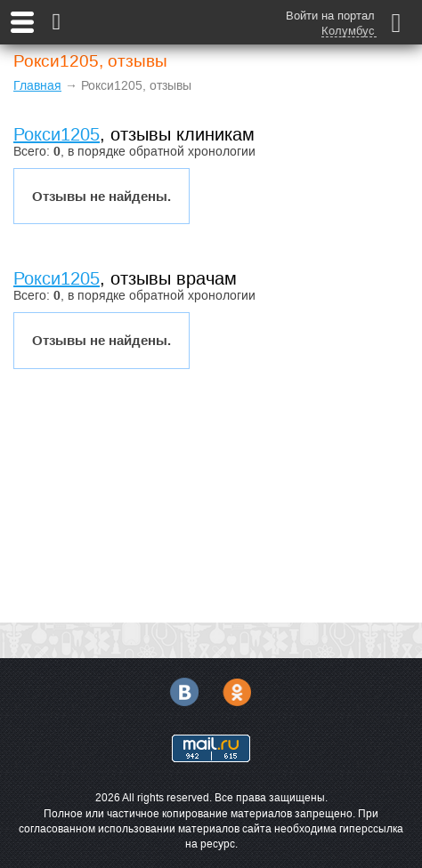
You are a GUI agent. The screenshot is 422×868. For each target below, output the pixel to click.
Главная (37, 85)
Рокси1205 (57, 134)
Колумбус (348, 31)
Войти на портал (330, 16)
